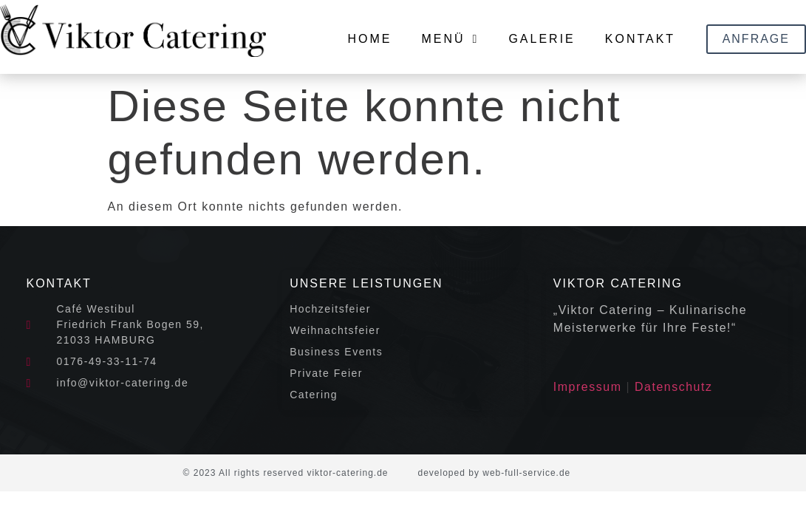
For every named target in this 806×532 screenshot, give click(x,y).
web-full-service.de (526, 473)
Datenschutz (673, 387)
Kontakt (640, 39)
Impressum (588, 387)
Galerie (542, 39)
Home (369, 39)
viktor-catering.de (347, 473)
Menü (450, 39)
